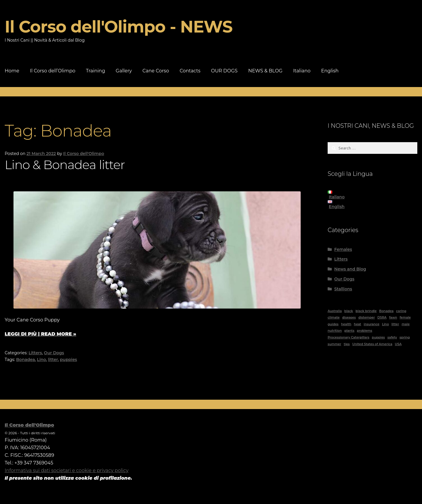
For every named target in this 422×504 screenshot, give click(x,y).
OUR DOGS (224, 71)
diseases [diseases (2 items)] (349, 317)
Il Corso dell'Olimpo (84, 154)
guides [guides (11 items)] (333, 324)
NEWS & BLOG (265, 71)
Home (12, 71)
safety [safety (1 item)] (392, 337)
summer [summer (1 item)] (334, 344)
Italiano (302, 71)
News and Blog (350, 269)
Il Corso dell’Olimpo (53, 71)
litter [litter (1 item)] (395, 324)
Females (343, 249)
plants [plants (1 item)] (349, 331)
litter (53, 360)
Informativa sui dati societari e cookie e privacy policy (67, 470)
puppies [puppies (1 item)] (378, 337)
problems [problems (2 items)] (365, 331)
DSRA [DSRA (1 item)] (382, 317)
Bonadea (25, 360)
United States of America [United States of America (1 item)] (372, 344)
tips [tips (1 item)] (347, 344)
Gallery (124, 71)
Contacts (190, 71)
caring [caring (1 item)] (401, 311)
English (330, 71)
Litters (35, 353)
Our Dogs (54, 353)
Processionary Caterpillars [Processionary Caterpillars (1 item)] (348, 337)
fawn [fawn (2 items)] (393, 317)
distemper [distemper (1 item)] (367, 317)
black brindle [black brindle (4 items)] (366, 311)
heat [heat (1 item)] (358, 324)
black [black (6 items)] (349, 311)
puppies (69, 360)
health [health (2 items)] (346, 324)
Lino (41, 360)
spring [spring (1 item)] (405, 337)
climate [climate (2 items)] (334, 317)
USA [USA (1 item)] (398, 344)
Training (95, 71)
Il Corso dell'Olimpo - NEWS (119, 27)
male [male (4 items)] (405, 324)
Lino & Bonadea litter (65, 165)
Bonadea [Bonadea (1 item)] (386, 311)
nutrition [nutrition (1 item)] (335, 331)
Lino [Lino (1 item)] (385, 324)
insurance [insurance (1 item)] (372, 324)
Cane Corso (156, 71)
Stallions (343, 289)
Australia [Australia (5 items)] (335, 311)
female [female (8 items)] (405, 317)
